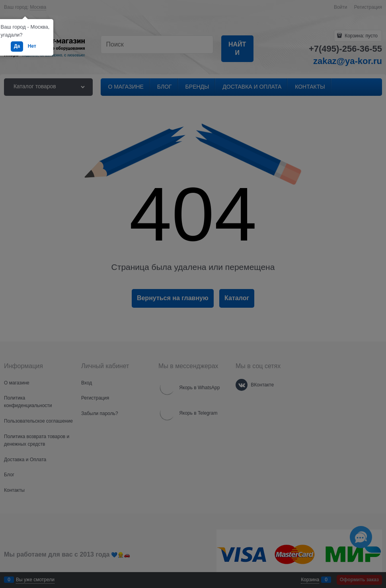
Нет (32, 46)
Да (17, 46)
